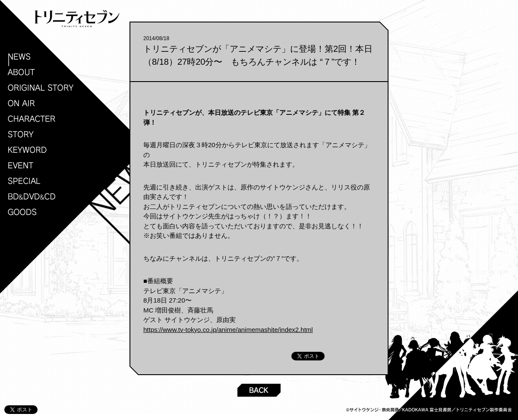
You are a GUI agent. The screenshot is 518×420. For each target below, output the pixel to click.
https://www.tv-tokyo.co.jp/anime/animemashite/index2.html (228, 330)
